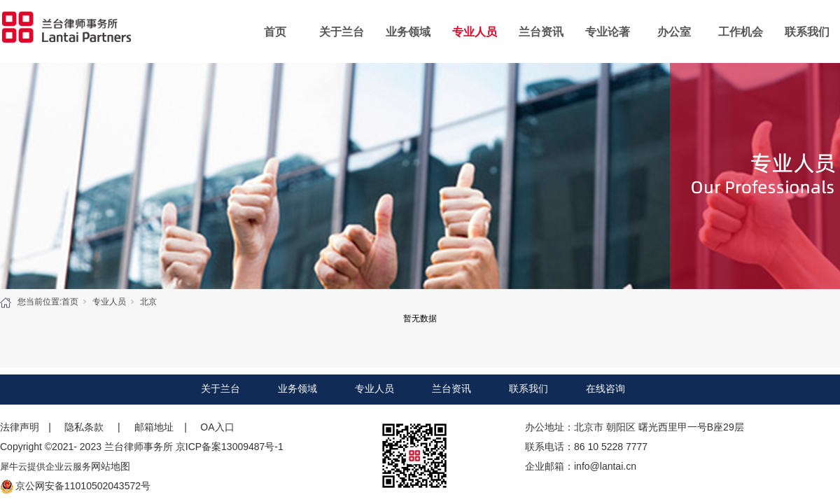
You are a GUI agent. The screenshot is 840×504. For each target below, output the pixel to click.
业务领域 (408, 32)
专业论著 (608, 32)
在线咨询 (605, 388)
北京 (148, 302)
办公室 (674, 32)
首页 (275, 32)
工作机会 (741, 32)
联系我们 (807, 32)
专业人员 (475, 32)
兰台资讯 (541, 32)
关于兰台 (342, 32)
